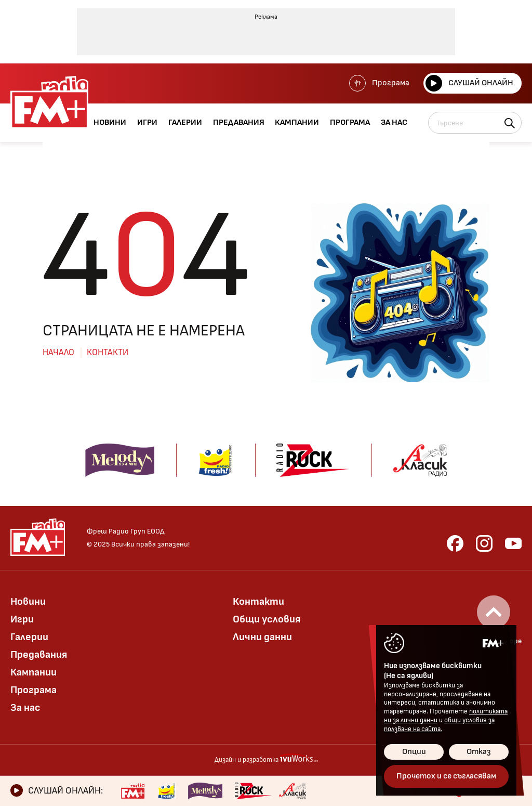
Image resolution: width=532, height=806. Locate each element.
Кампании (34, 672)
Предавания (39, 655)
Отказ (479, 752)
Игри (22, 619)
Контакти (108, 353)
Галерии (29, 637)
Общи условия (267, 619)
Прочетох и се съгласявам (446, 776)
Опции (414, 752)
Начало (58, 353)
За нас (25, 708)
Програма (379, 83)
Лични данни (262, 637)
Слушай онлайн (469, 83)
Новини (28, 602)
